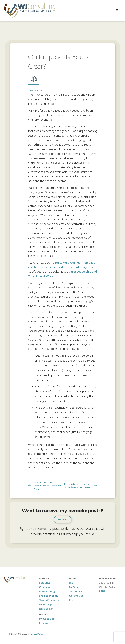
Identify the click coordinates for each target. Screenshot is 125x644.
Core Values (76, 596)
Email (102, 591)
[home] (30, 10)
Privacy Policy (37, 634)
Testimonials (76, 591)
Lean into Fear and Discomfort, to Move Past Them (47, 486)
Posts (72, 600)
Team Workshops (49, 600)
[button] (117, 10)
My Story (74, 587)
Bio (71, 583)
